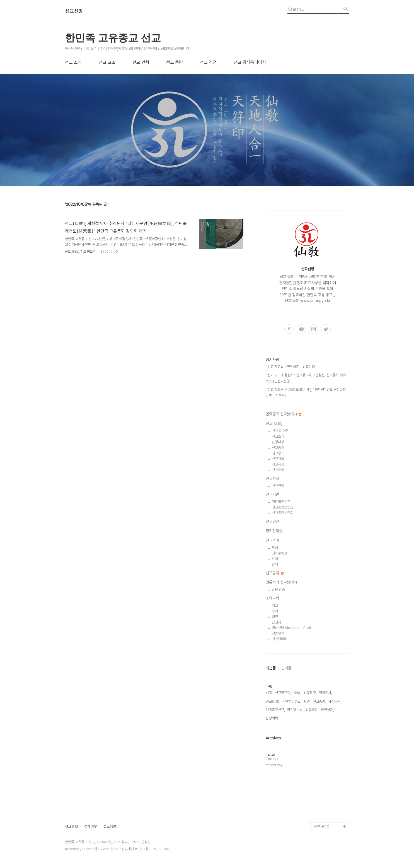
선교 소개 (73, 62)
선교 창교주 (280, 431)
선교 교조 (107, 62)
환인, (307, 701)
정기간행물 (274, 531)
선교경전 (272, 521)
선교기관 (272, 494)
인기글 (286, 668)
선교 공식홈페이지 (250, 62)
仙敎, (297, 693)
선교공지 (275, 573)
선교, (269, 693)
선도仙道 (110, 826)
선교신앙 (74, 11)
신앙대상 (278, 442)
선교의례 (272, 540)
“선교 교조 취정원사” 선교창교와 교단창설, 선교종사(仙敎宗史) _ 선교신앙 (306, 378)
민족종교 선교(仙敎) (284, 414)
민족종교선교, (275, 710)
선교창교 (272, 478)
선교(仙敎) (274, 423)
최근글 (271, 668)
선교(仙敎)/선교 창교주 (80, 252)
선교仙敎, (273, 701)
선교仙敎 (72, 826)
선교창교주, (283, 693)
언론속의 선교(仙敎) (281, 582)
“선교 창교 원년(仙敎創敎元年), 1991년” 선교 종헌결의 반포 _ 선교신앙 (306, 393)
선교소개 (278, 436)
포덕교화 (272, 598)
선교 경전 (208, 62)
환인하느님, (295, 710)
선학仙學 (91, 826)
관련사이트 (322, 827)
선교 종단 (175, 62)
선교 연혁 (141, 62)
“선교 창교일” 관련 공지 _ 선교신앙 (290, 367)
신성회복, (272, 718)
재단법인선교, (292, 701)
